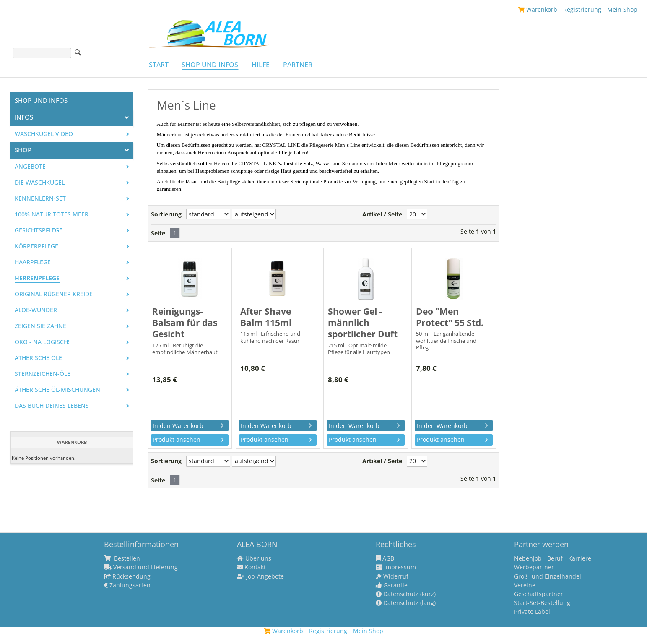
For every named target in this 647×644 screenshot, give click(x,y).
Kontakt (251, 567)
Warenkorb (538, 9)
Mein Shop (622, 9)
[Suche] (42, 53)
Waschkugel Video (44, 134)
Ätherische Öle (38, 358)
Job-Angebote (260, 576)
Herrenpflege (37, 278)
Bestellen (122, 558)
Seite (158, 233)
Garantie (392, 585)
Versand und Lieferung (141, 567)
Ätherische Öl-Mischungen (57, 390)
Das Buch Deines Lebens (52, 406)
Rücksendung (127, 576)
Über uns (254, 558)
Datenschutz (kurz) (406, 594)
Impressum (396, 567)
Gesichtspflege (39, 230)
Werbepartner (534, 567)
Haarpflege (33, 262)
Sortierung (166, 214)
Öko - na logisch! (42, 342)
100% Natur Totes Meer (52, 214)
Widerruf (392, 576)
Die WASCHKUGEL (40, 183)
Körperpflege (36, 246)
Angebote (30, 167)
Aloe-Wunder (36, 310)
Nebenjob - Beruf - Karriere (553, 558)
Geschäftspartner (539, 594)
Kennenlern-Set (40, 198)
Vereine (525, 585)
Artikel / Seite (382, 214)
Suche (78, 52)
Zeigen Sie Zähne (40, 326)
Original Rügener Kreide (54, 294)
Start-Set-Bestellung (542, 603)
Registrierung (582, 9)
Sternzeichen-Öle (43, 374)
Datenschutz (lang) (406, 603)
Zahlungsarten (127, 585)
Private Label (532, 612)
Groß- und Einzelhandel (548, 576)
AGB (385, 558)
